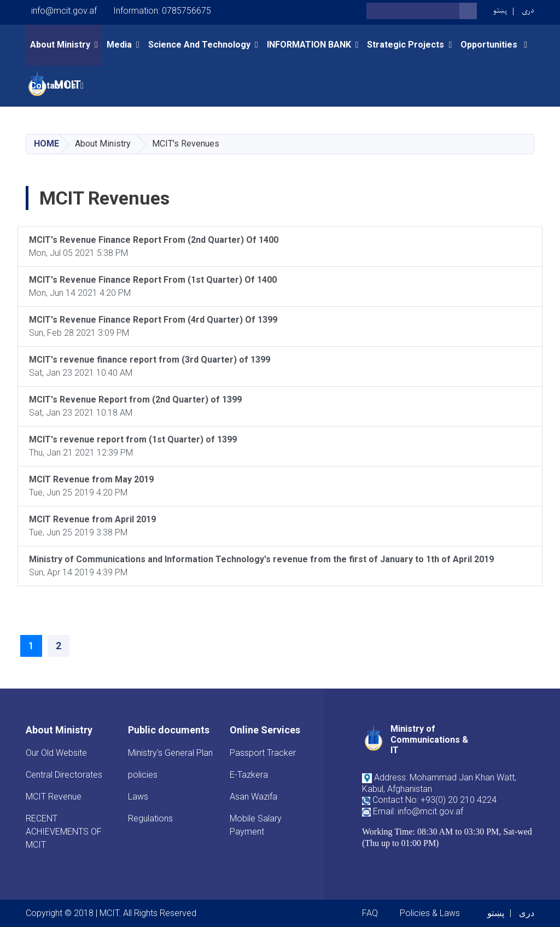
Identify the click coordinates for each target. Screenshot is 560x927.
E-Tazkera (249, 775)
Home (46, 144)
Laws (138, 797)
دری (528, 11)
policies (143, 775)
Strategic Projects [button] (406, 45)
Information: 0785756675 (162, 11)
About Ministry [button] (60, 45)
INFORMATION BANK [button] (309, 45)
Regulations (150, 818)
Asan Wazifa (253, 797)
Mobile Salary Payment (256, 825)
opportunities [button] (490, 45)
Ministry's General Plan (170, 753)
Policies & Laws (430, 913)
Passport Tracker (263, 753)
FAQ (370, 913)
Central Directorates (64, 775)
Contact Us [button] (53, 86)
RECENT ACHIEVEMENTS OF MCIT (64, 832)
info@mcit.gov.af (64, 11)
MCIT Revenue (54, 797)
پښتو (500, 11)
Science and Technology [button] (199, 45)
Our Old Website (56, 753)
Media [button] (119, 45)
